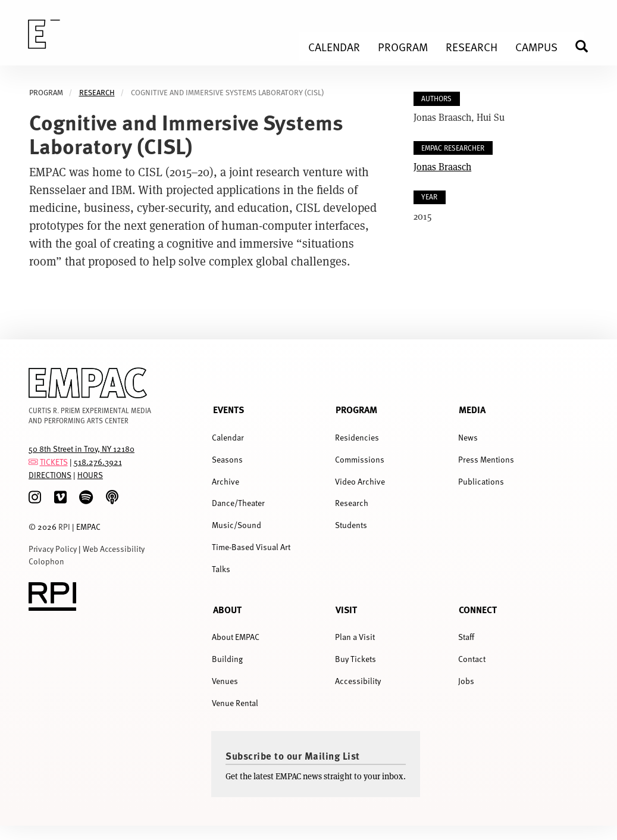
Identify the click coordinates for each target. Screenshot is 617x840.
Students (351, 525)
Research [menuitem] (472, 46)
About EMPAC (236, 637)
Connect (478, 609)
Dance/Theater (238, 503)
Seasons (227, 459)
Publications (481, 481)
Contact (472, 659)
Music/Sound (237, 525)
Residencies (357, 437)
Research (97, 93)
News (468, 437)
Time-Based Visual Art (251, 547)
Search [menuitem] (587, 46)
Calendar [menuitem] (334, 46)
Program (356, 409)
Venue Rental (235, 703)
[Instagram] (35, 497)
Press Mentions (486, 459)
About (227, 609)
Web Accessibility (114, 549)
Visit (346, 609)
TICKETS (54, 462)
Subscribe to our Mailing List (293, 755)
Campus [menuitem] (536, 46)
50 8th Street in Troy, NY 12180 (82, 449)
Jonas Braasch (442, 166)
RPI (64, 527)
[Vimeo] (60, 497)
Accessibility (358, 681)
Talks (221, 569)
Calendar (228, 437)
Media (472, 409)
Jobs (466, 681)
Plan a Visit (355, 637)
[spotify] (86, 497)
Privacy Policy (53, 549)
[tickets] (33, 462)
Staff (466, 637)
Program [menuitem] (403, 46)
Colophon (46, 561)
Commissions (360, 459)
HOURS (90, 475)
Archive (225, 481)
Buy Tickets (356, 659)
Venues (225, 681)
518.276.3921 (98, 462)
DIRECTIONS (50, 475)
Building (227, 659)
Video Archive (360, 481)
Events (228, 409)
